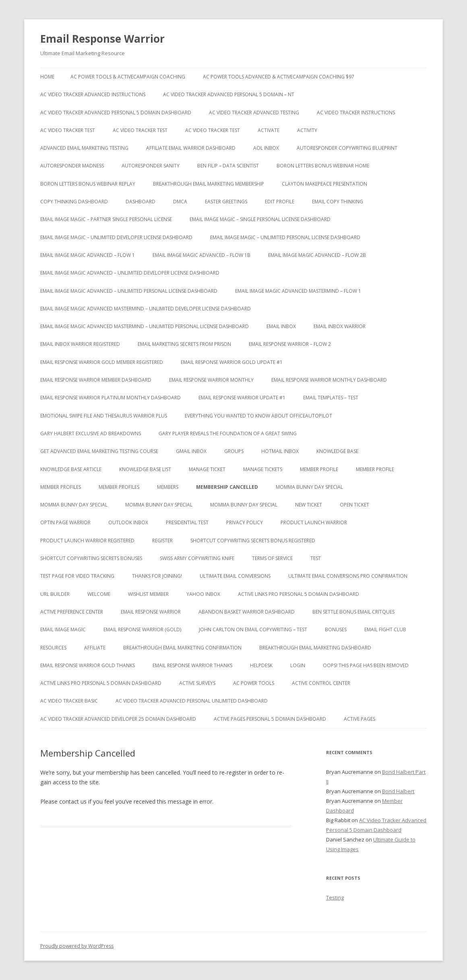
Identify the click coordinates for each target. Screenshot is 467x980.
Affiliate (95, 648)
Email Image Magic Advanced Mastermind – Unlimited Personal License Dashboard (145, 326)
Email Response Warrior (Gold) (142, 630)
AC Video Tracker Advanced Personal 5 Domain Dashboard (116, 113)
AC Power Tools (254, 683)
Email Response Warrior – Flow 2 (290, 344)
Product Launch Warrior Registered (87, 541)
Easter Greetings (226, 202)
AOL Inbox (266, 148)
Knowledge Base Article (71, 469)
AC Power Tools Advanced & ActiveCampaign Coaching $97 (279, 77)
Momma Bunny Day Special (309, 487)
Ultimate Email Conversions (235, 576)
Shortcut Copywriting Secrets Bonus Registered (253, 541)
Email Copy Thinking (338, 202)
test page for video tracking (77, 576)
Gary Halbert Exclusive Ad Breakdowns (91, 433)
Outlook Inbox (128, 522)
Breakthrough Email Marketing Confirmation (182, 648)
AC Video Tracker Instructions (356, 113)
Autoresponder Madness (72, 166)
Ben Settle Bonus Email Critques (353, 612)
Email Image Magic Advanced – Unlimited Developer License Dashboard (130, 273)
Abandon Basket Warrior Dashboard (247, 612)
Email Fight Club (385, 630)
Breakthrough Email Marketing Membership (209, 184)
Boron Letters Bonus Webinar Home (323, 166)
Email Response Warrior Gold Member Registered (102, 362)
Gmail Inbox (191, 451)
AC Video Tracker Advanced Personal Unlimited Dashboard (192, 701)
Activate (269, 130)
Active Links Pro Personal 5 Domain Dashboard (299, 594)
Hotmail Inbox (280, 451)
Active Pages (360, 719)
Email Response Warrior (102, 39)
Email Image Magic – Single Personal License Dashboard (260, 219)
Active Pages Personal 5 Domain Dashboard (270, 719)
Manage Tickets (263, 469)
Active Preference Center (72, 612)
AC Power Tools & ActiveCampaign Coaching (128, 77)
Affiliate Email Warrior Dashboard (191, 148)
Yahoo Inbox (203, 594)
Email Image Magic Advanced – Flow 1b (201, 255)
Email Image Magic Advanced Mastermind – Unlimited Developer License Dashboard (146, 309)
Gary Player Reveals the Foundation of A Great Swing (228, 433)
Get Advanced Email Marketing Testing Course (99, 451)
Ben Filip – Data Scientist (228, 166)
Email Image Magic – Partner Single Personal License (106, 219)
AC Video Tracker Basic (69, 701)
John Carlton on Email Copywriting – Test (253, 630)
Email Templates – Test (331, 398)
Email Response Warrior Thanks (192, 665)
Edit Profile (280, 202)
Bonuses (336, 630)
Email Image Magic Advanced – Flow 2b (317, 255)
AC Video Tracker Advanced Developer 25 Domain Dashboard (118, 719)
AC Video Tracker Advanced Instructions (93, 94)
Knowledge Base (337, 451)
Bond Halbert (398, 791)
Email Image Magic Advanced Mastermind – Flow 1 (298, 291)
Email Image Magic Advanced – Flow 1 (88, 255)
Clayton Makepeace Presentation (324, 184)
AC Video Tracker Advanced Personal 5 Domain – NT (229, 94)
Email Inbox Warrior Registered (80, 344)
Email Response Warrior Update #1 (242, 398)
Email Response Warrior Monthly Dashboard (329, 380)
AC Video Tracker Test (68, 130)
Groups (234, 451)
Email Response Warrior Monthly (211, 380)
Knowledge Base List (145, 469)
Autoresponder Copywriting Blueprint (347, 148)
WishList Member (148, 594)
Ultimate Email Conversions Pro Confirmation (348, 576)
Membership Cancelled (227, 487)
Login (298, 665)
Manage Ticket (207, 469)
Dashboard (141, 202)
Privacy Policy (245, 522)
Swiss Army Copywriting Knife (197, 558)
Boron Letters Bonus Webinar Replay (88, 184)
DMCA (180, 202)
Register (162, 541)
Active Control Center (321, 683)
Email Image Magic (63, 630)
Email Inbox (281, 326)
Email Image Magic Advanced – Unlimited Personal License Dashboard (129, 291)
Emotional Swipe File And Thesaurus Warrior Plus (104, 416)
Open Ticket (354, 505)
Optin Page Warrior (65, 522)
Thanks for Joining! (157, 576)
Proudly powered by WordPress (77, 946)
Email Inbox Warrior (340, 326)
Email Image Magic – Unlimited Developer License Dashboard (116, 237)
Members (168, 487)
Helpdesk (261, 665)
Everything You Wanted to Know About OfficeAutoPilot (258, 416)
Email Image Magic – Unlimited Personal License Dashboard (285, 237)
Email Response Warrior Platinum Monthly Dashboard (111, 398)
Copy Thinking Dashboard (74, 202)
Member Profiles (61, 487)
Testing (335, 897)
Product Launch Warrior (314, 522)
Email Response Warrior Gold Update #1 (232, 362)
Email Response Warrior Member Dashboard (96, 380)
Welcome (99, 594)
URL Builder (55, 594)
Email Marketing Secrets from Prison (184, 344)
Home (47, 77)
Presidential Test (187, 522)
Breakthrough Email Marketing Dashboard (315, 648)
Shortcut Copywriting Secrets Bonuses (91, 558)
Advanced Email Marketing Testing (84, 148)
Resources (53, 648)
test (316, 558)
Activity (307, 130)
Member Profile (319, 469)
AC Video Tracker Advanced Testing (254, 113)
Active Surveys (197, 683)
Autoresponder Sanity (151, 166)
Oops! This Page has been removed (366, 665)
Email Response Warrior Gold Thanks (88, 665)
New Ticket (309, 505)
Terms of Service (272, 558)
